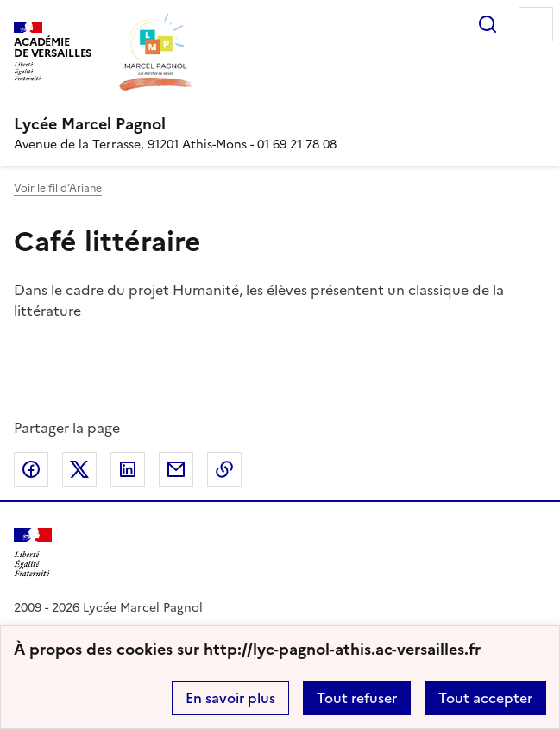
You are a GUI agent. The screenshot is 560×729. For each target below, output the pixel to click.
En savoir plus (230, 698)
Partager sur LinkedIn (128, 469)
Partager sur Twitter (79, 469)
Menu (536, 24)
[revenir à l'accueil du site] (280, 124)
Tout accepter (485, 698)
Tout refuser (357, 698)
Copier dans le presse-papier (224, 469)
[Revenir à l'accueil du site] (33, 553)
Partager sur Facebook (31, 469)
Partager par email (176, 469)
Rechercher (488, 24)
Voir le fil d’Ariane (58, 188)
